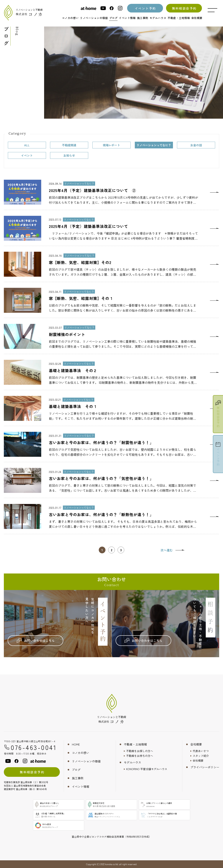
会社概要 (196, 744)
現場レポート (111, 145)
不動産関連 (69, 145)
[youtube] (103, 8)
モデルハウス (132, 762)
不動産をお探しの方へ (140, 751)
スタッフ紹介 (201, 756)
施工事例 (78, 778)
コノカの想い (81, 753)
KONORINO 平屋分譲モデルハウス (147, 769)
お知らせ (69, 155)
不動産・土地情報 (135, 744)
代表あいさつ (201, 751)
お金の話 (196, 145)
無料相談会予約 (184, 8)
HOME (76, 744)
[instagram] (120, 8)
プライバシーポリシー (205, 767)
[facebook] (112, 8)
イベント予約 (145, 8)
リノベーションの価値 (86, 761)
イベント (27, 155)
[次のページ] (173, 550)
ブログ (76, 770)
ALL (27, 145)
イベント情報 (81, 786)
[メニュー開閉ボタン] (212, 10)
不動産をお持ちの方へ (140, 756)
